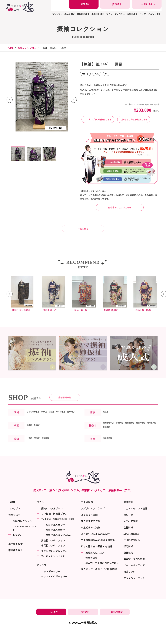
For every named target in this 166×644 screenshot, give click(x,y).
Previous (10, 100)
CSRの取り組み (132, 552)
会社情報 (128, 540)
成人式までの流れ (90, 534)
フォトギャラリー (51, 584)
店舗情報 (128, 515)
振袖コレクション (27, 48)
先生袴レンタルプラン (53, 568)
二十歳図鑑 (87, 515)
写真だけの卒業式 (55, 543)
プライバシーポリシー (135, 590)
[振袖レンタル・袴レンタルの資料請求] (115, 4)
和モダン (18, 547)
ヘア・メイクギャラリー (54, 589)
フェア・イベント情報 (150, 14)
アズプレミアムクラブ (93, 521)
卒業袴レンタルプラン (53, 558)
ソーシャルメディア (134, 578)
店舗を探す (132, 14)
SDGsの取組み (131, 546)
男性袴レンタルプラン (53, 553)
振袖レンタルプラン (52, 521)
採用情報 (128, 559)
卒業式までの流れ (90, 540)
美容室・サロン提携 (134, 571)
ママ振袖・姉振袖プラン (54, 526)
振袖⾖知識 (91, 570)
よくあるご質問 (89, 527)
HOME (10, 48)
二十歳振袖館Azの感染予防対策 (98, 552)
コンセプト (57, 14)
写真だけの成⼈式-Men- (59, 548)
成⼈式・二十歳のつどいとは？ (102, 575)
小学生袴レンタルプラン (54, 563)
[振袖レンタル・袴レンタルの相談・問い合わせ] (147, 4)
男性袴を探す (83, 14)
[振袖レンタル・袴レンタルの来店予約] (84, 4)
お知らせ (128, 527)
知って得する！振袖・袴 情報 (97, 559)
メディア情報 (131, 534)
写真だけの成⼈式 (55, 537)
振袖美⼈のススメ (95, 565)
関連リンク (129, 584)
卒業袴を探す (98, 14)
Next (74, 100)
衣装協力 (128, 565)
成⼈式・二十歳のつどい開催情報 (99, 582)
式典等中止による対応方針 (95, 546)
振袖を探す (70, 14)
